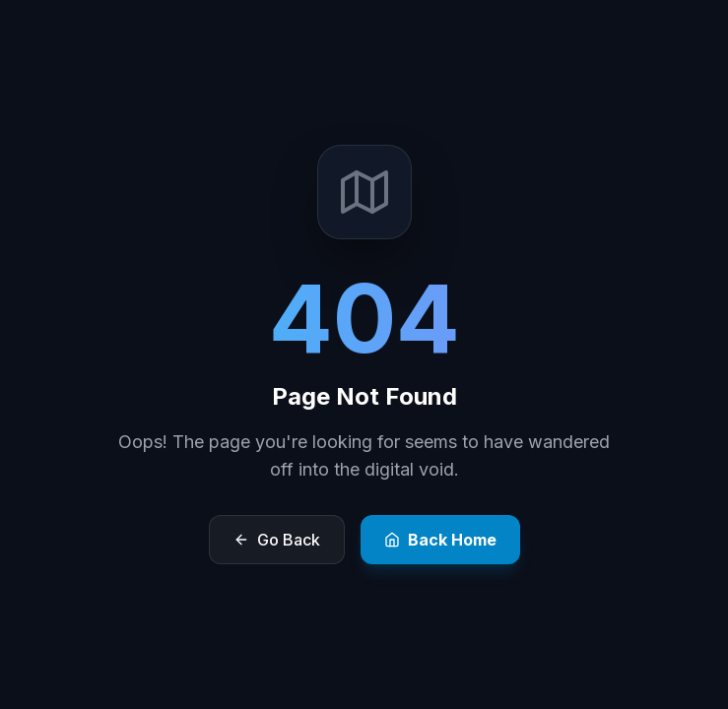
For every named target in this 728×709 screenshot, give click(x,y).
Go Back (277, 540)
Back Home (440, 540)
